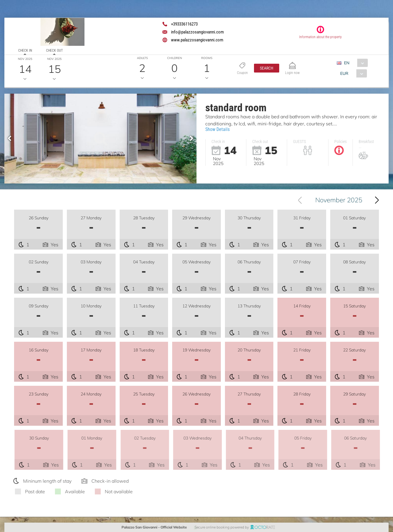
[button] (266, 68)
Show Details (217, 129)
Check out (54, 50)
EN (346, 63)
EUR (344, 73)
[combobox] (354, 63)
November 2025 (339, 200)
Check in (25, 50)
